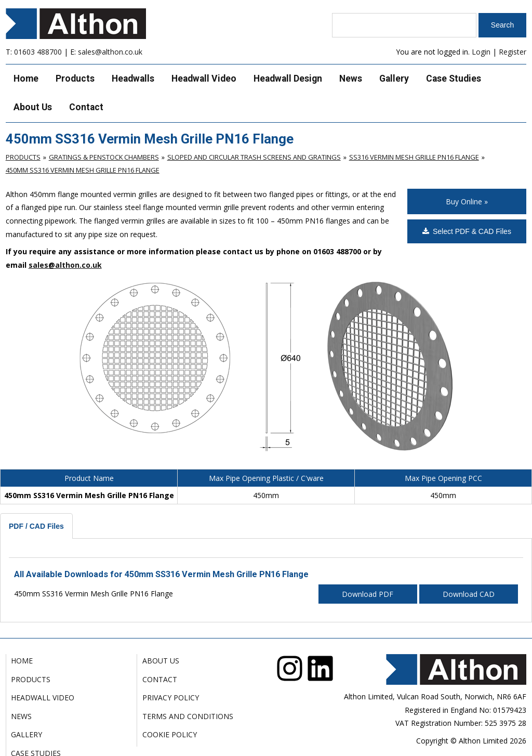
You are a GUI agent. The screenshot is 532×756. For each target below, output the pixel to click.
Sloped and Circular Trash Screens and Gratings (254, 157)
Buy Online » (467, 201)
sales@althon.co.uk (110, 52)
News (351, 79)
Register (513, 52)
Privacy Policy (171, 698)
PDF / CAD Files (36, 526)
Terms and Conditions (188, 716)
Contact (86, 107)
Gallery (394, 79)
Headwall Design (288, 79)
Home (26, 79)
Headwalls (133, 79)
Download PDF (368, 594)
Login (481, 52)
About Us (33, 107)
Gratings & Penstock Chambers (104, 157)
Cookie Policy (170, 734)
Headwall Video (204, 79)
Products (75, 79)
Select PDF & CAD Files (467, 231)
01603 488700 (38, 52)
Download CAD (469, 594)
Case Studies (454, 79)
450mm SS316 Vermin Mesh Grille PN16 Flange (83, 170)
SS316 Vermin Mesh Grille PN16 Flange (414, 157)
